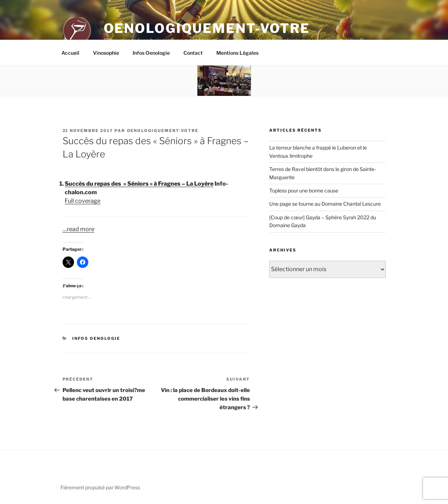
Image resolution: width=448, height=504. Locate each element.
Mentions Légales (237, 53)
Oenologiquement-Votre (207, 28)
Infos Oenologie (151, 53)
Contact (193, 53)
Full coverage (83, 201)
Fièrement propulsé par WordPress (100, 487)
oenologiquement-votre (163, 131)
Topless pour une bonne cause (304, 190)
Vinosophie (106, 53)
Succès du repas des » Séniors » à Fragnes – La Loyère (139, 184)
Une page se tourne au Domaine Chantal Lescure (325, 204)
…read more (78, 229)
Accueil (70, 53)
